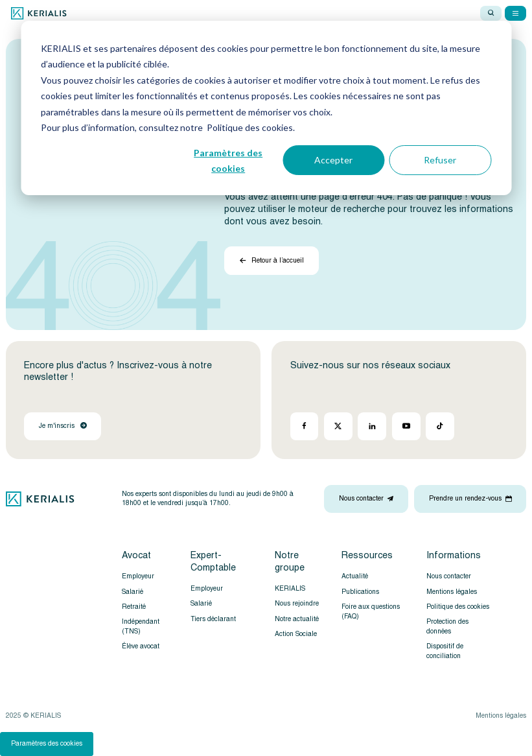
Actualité (355, 576)
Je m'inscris (63, 426)
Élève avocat (141, 646)
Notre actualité (297, 619)
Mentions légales (452, 592)
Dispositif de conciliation (445, 651)
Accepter (333, 160)
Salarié (133, 592)
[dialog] (266, 108)
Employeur (138, 576)
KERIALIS (290, 588)
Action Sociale (296, 634)
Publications (360, 592)
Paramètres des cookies (228, 160)
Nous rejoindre (297, 603)
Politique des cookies (458, 607)
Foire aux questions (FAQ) (371, 611)
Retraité (134, 607)
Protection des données (447, 626)
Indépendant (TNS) (141, 626)
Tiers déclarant (213, 619)
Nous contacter (449, 576)
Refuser (440, 160)
